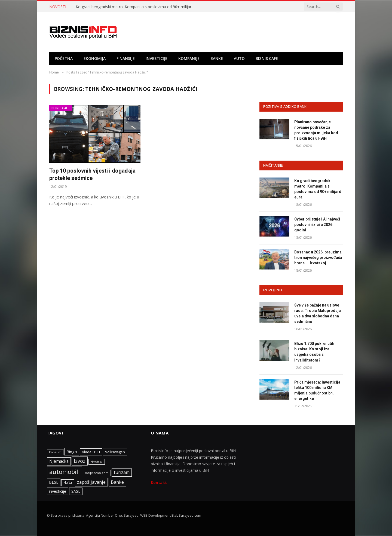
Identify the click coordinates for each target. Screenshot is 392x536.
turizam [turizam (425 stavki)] (122, 472)
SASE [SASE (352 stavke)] (76, 491)
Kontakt (159, 483)
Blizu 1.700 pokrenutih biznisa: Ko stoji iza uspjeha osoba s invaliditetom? (314, 352)
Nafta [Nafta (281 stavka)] (68, 483)
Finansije (126, 58)
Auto (239, 58)
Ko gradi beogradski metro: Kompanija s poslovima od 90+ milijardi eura (137, 7)
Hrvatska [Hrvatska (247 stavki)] (97, 462)
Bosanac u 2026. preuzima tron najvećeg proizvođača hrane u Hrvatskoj (318, 258)
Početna (64, 58)
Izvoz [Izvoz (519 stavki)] (80, 461)
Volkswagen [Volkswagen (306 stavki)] (115, 452)
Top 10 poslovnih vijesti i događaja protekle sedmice (92, 174)
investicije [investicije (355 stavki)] (58, 491)
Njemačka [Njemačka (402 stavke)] (59, 461)
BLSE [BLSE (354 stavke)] (54, 482)
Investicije (157, 58)
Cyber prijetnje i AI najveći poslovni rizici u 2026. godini (317, 225)
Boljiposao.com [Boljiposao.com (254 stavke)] (97, 473)
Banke (217, 58)
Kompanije (189, 58)
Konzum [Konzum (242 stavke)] (55, 452)
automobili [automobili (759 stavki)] (65, 472)
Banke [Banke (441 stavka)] (117, 482)
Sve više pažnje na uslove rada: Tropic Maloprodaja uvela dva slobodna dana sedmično (318, 313)
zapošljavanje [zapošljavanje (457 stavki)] (91, 482)
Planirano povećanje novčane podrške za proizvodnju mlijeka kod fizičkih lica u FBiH (316, 130)
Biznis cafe (267, 58)
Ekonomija (95, 58)
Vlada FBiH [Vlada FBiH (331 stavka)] (91, 452)
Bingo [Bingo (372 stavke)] (72, 452)
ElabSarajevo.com (186, 515)
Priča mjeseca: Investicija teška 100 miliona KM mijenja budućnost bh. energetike (317, 390)
